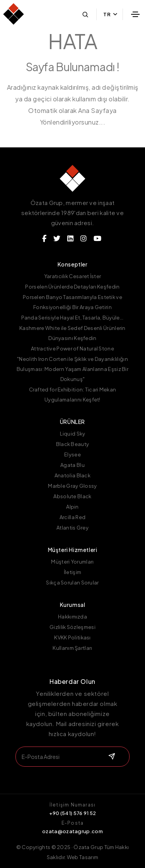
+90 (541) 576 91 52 (73, 813)
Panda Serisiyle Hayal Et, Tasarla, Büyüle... (72, 318)
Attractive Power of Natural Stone (72, 349)
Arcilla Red (72, 517)
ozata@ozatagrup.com (72, 831)
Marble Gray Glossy (72, 486)
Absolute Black (72, 496)
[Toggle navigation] (135, 14)
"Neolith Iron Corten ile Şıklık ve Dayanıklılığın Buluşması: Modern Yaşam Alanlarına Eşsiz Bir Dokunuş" (72, 369)
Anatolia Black (72, 475)
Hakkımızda (72, 617)
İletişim (72, 572)
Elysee (72, 455)
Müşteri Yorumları (72, 562)
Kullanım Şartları (72, 648)
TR (110, 14)
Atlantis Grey (72, 528)
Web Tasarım (83, 857)
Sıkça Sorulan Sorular (72, 583)
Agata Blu (72, 465)
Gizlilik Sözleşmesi (72, 627)
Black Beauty (73, 444)
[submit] (111, 757)
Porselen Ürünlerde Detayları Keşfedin (72, 287)
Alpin (72, 507)
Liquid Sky (73, 434)
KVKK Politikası (72, 637)
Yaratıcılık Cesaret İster (73, 276)
